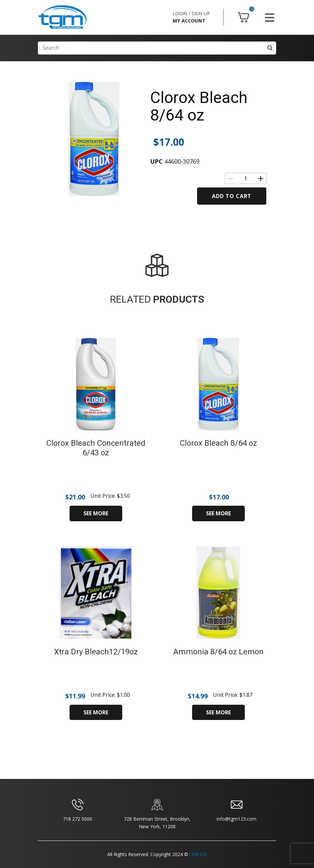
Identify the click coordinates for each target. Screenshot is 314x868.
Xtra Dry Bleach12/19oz (96, 652)
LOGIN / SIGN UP (191, 13)
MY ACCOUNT (189, 21)
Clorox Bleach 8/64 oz (199, 106)
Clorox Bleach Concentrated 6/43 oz (96, 448)
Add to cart (232, 196)
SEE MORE (96, 513)
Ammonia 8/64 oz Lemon (218, 652)
